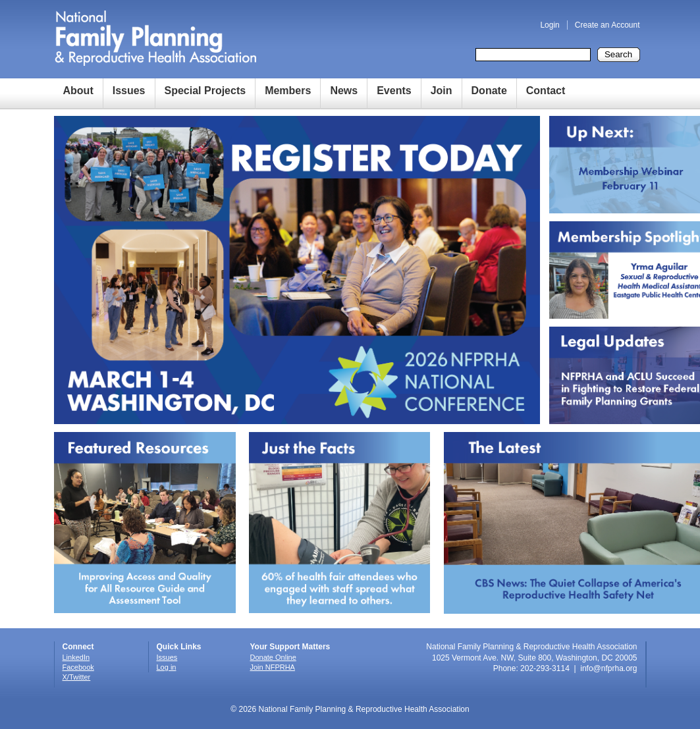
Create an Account (607, 25)
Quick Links (179, 647)
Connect (78, 647)
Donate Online (273, 657)
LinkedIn (76, 657)
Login (550, 25)
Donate (489, 91)
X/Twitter (77, 677)
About (78, 91)
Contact (546, 91)
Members (288, 91)
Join (442, 91)
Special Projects (205, 91)
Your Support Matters (290, 647)
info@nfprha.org (608, 668)
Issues (129, 91)
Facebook (78, 667)
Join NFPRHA (273, 667)
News (344, 91)
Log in (167, 667)
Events (394, 91)
